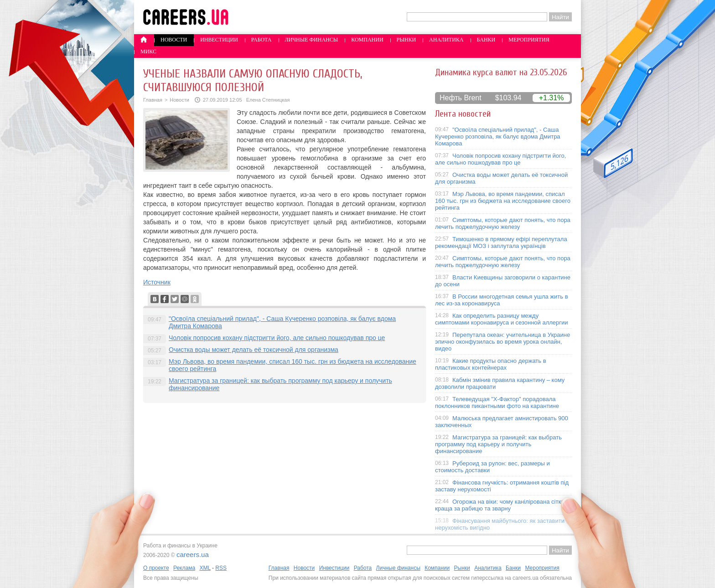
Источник (157, 282)
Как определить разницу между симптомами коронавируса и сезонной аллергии (502, 319)
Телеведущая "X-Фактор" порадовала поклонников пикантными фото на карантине (497, 402)
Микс (148, 52)
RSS (221, 568)
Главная (153, 100)
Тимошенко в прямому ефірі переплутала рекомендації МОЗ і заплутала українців (501, 242)
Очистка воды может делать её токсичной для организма (254, 350)
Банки (486, 40)
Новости (174, 40)
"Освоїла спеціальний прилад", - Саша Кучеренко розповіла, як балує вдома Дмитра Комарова (498, 137)
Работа (262, 40)
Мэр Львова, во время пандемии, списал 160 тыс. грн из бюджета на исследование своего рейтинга (503, 201)
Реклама (184, 568)
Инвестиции (219, 40)
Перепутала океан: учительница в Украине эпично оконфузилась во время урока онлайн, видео (503, 342)
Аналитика (446, 40)
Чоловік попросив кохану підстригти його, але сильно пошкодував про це (277, 338)
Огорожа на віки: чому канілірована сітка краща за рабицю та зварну (500, 505)
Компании (367, 40)
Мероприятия (529, 40)
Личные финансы (312, 40)
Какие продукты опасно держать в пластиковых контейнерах (491, 364)
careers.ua (193, 554)
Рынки (406, 40)
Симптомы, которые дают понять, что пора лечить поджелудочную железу (503, 223)
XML (205, 568)
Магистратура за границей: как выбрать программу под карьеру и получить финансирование (498, 444)
